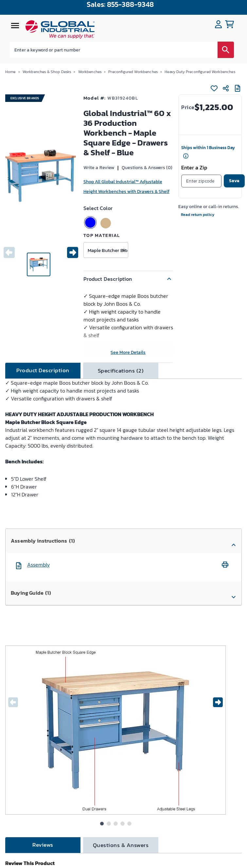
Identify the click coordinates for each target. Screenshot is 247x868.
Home (10, 72)
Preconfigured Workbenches (133, 72)
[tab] (43, 371)
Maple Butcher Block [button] (108, 250)
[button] (128, 279)
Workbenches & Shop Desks (47, 72)
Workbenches (90, 72)
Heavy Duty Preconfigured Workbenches (200, 72)
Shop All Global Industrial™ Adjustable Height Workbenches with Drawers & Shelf (126, 187)
